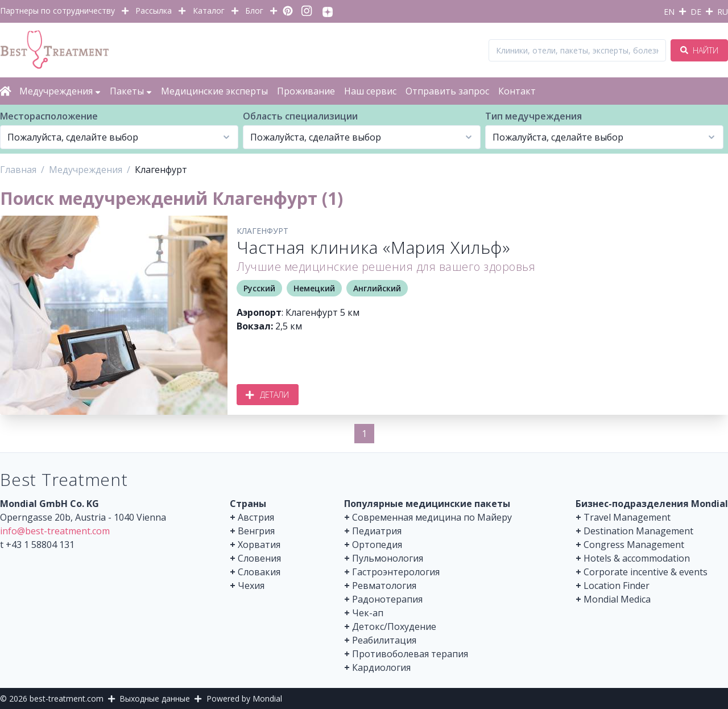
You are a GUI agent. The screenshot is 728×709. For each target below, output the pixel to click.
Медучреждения (60, 91)
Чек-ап (368, 613)
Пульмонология (388, 558)
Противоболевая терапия (410, 654)
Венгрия (256, 531)
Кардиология (381, 667)
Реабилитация (384, 640)
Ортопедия (377, 545)
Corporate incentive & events (646, 572)
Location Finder (617, 586)
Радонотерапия (387, 599)
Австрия (256, 517)
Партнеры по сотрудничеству (57, 11)
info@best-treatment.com (55, 531)
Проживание (306, 91)
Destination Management (638, 531)
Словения (259, 558)
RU (723, 12)
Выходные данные (155, 698)
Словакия (259, 572)
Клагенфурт (262, 231)
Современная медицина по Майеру (432, 517)
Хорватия (259, 545)
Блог (254, 11)
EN (669, 12)
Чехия (251, 586)
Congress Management (634, 545)
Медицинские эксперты (214, 91)
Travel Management (627, 517)
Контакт (517, 91)
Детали (268, 395)
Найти (699, 50)
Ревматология (384, 586)
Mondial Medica (617, 599)
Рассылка (154, 11)
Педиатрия (377, 531)
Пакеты (131, 91)
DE (696, 12)
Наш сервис (370, 91)
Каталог (209, 11)
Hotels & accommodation (637, 558)
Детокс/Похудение (394, 626)
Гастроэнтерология (396, 572)
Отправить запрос (447, 91)
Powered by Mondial (244, 698)
